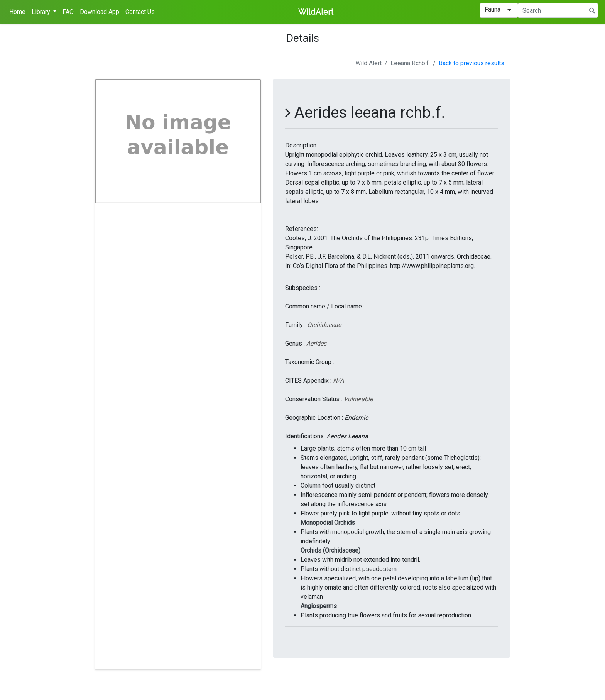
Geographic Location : (314, 418)
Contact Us (140, 12)
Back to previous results (471, 63)
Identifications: (305, 436)
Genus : (295, 343)
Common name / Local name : (325, 306)
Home (17, 12)
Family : (295, 325)
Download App (100, 12)
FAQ (68, 12)
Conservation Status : (314, 399)
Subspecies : (303, 288)
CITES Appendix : (308, 381)
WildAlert (316, 12)
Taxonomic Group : (310, 362)
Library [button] (42, 12)
